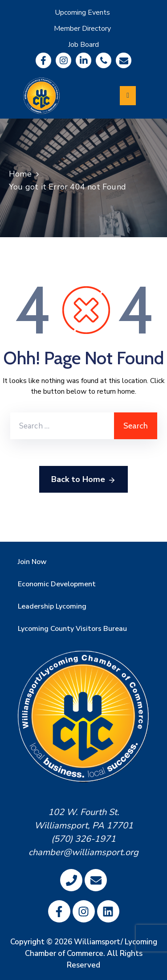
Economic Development (57, 584)
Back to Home (83, 480)
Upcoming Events (82, 12)
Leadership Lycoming (52, 606)
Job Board (83, 45)
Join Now (32, 562)
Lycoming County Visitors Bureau (72, 629)
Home (20, 174)
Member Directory (82, 29)
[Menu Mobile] (128, 96)
